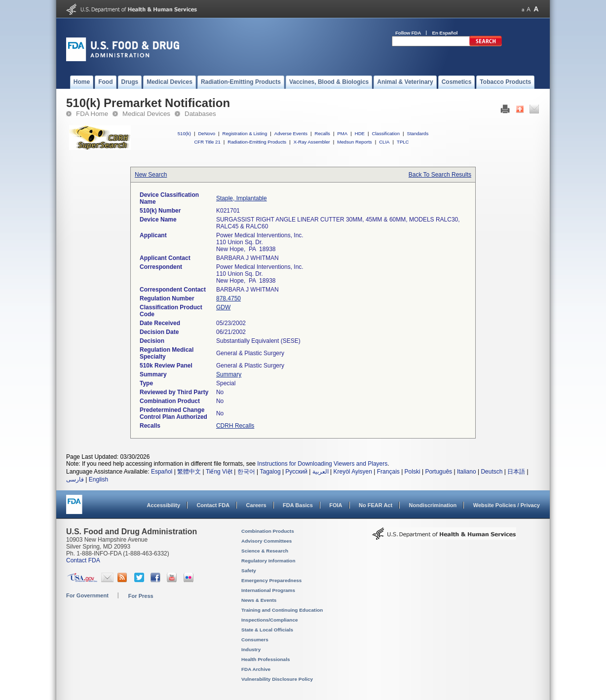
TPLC (403, 142)
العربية (321, 472)
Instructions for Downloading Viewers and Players (322, 464)
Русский (296, 472)
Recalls (322, 133)
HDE (360, 133)
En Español (445, 33)
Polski (413, 472)
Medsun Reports (354, 142)
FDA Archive (256, 669)
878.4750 (228, 298)
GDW (223, 307)
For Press (141, 596)
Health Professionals (265, 659)
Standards (418, 133)
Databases (200, 114)
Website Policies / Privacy (507, 505)
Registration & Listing (245, 133)
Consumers (255, 640)
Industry (251, 649)
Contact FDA (213, 505)
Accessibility (164, 505)
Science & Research (265, 551)
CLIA (384, 142)
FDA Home (92, 114)
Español (162, 472)
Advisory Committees (266, 541)
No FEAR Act (376, 505)
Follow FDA (408, 33)
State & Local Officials (267, 630)
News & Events (259, 600)
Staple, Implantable (242, 198)
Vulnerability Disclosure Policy (277, 679)
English (98, 479)
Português (438, 472)
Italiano (467, 472)
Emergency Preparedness (271, 580)
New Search (151, 175)
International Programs (268, 590)
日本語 (516, 472)
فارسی (75, 479)
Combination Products (268, 531)
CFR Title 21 (207, 142)
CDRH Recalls (235, 426)
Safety (249, 571)
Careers (256, 505)
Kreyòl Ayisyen (353, 472)
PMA (342, 133)
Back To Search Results (440, 175)
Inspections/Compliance (270, 620)
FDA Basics (298, 505)
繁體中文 (189, 472)
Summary (229, 374)
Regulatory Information (268, 561)
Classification (386, 133)
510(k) (184, 133)
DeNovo (207, 133)
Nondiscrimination (433, 505)
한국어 (246, 472)
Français (388, 472)
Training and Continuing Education (282, 610)
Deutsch (492, 472)
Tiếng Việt (219, 472)
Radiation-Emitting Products (257, 142)
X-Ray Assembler (312, 142)
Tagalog (270, 472)
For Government (87, 595)
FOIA (336, 505)
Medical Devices (146, 114)
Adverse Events (291, 133)
